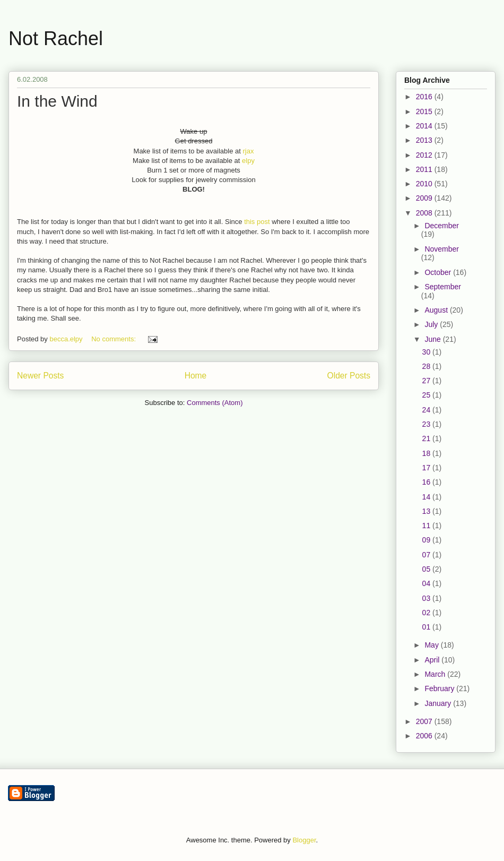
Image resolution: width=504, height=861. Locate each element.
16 (427, 482)
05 (427, 569)
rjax (248, 151)
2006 (425, 736)
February (440, 688)
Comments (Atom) (215, 403)
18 (427, 453)
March (436, 674)
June (433, 339)
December (442, 226)
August (437, 310)
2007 (425, 721)
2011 (425, 169)
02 (427, 613)
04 (427, 583)
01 (427, 627)
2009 (425, 198)
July (432, 324)
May (432, 645)
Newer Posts (40, 376)
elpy (248, 161)
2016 (425, 97)
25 (427, 395)
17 (427, 468)
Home (196, 376)
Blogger (304, 840)
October (439, 272)
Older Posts (349, 376)
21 (427, 438)
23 (427, 424)
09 (427, 540)
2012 (425, 155)
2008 (425, 213)
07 (427, 555)
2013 (425, 140)
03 (427, 598)
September (442, 287)
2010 (425, 184)
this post (257, 222)
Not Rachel (56, 38)
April (433, 660)
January (439, 703)
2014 (425, 126)
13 (427, 511)
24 (427, 410)
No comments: (114, 339)
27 (427, 381)
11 (427, 526)
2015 (425, 111)
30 (427, 352)
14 (427, 497)
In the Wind (57, 101)
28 (427, 366)
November (442, 249)
